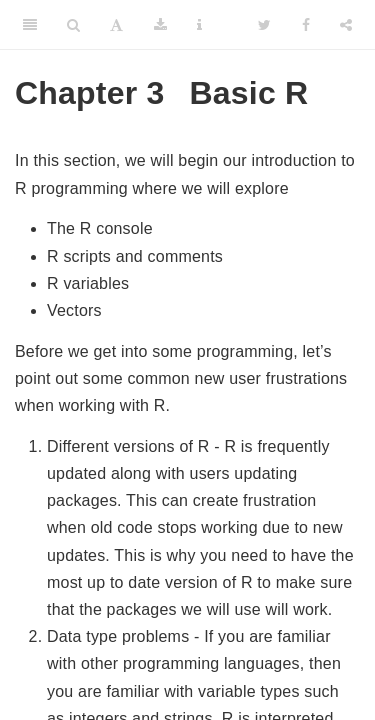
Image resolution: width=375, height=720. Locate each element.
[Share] (346, 25)
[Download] (160, 25)
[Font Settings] (116, 25)
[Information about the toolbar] (199, 25)
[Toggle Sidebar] (30, 25)
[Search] (73, 25)
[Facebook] (306, 25)
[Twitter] (264, 25)
